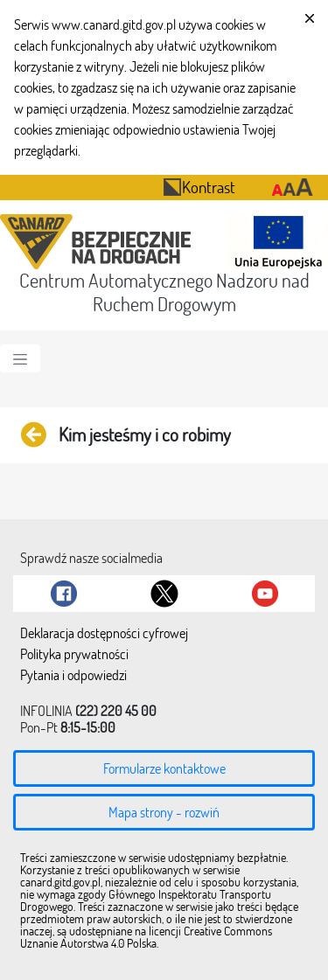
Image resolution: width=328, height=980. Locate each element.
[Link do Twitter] (164, 594)
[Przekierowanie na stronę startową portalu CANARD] (99, 242)
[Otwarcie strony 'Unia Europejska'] (274, 242)
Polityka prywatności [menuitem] (74, 655)
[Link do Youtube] (265, 594)
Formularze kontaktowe (164, 768)
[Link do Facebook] (64, 594)
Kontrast (199, 187)
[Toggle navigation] (20, 358)
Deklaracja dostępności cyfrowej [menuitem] (104, 634)
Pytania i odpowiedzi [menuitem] (73, 676)
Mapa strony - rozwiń (164, 812)
